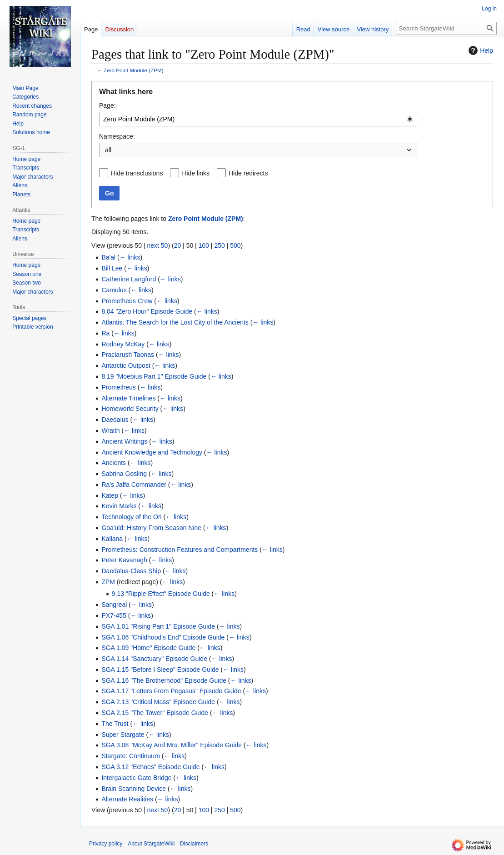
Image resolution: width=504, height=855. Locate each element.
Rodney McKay (123, 344)
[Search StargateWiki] (446, 28)
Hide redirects (248, 173)
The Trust (115, 724)
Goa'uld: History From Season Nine (151, 528)
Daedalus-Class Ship (131, 571)
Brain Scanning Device (134, 789)
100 (204, 245)
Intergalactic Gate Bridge (136, 778)
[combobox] (258, 119)
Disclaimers (194, 844)
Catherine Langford (129, 279)
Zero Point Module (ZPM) (134, 70)
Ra (105, 333)
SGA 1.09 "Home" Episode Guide (148, 648)
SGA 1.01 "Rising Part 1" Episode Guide (158, 626)
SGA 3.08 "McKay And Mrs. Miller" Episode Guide (172, 745)
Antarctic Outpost (126, 365)
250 (219, 245)
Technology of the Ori (131, 517)
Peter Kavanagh (124, 560)
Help (480, 50)
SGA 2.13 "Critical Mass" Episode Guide (158, 702)
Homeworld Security (130, 409)
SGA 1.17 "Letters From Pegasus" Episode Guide (171, 691)
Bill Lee (112, 268)
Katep (110, 495)
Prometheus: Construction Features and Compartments (180, 550)
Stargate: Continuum (130, 756)
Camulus (114, 290)
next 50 (157, 245)
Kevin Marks (119, 506)
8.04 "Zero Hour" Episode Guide (147, 311)
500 (235, 245)
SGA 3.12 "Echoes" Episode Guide (150, 767)
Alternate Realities (127, 799)
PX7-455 (114, 615)
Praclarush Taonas (128, 355)
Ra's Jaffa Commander (134, 485)
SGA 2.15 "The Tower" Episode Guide (155, 713)
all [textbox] (108, 150)
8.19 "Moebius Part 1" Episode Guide (154, 376)
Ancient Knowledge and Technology (152, 452)
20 (178, 245)
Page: (107, 105)
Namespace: (117, 136)
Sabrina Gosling (124, 474)
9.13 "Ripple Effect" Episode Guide (161, 594)
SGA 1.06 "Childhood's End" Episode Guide (163, 637)
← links (130, 257)
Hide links (196, 173)
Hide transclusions (137, 173)
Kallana (112, 539)
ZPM (108, 582)
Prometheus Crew (127, 301)
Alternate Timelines (128, 398)
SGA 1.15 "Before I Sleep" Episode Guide (160, 670)
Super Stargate (123, 735)
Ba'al (108, 257)
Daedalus (115, 420)
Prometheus (118, 387)
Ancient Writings (124, 441)
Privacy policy (106, 844)
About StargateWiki (151, 844)
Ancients (114, 463)
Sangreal (114, 605)
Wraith (110, 430)
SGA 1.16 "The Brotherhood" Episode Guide (164, 680)
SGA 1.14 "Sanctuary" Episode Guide (154, 659)
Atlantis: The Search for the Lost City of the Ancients (175, 322)
